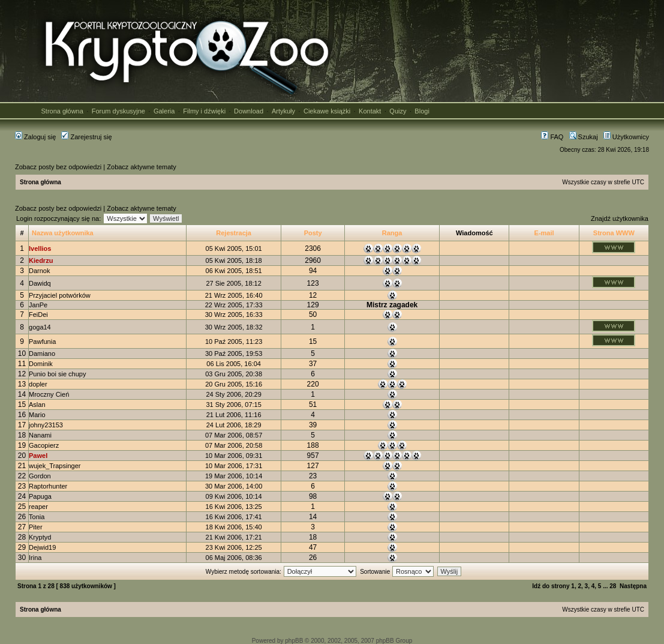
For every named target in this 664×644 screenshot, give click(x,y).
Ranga (392, 233)
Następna (633, 586)
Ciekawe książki (327, 111)
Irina (35, 558)
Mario (37, 415)
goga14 (40, 327)
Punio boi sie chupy (57, 374)
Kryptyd (40, 537)
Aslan (37, 405)
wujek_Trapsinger (55, 466)
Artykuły (283, 111)
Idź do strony (551, 586)
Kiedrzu (41, 260)
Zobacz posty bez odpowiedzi (58, 167)
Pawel (38, 456)
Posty (313, 233)
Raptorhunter (48, 486)
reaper (38, 507)
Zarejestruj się (86, 137)
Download (249, 111)
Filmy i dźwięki (204, 111)
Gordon (40, 476)
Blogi (422, 111)
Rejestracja (234, 233)
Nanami (40, 435)
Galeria (164, 111)
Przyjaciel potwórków (60, 295)
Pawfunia (42, 342)
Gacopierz (44, 445)
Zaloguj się (35, 137)
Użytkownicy (626, 137)
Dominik (41, 364)
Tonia (37, 517)
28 (613, 586)
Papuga (40, 496)
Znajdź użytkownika (620, 218)
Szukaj (584, 137)
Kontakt (370, 111)
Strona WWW (614, 233)
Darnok (39, 271)
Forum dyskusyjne (118, 111)
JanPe (38, 305)
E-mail (544, 233)
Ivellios (40, 248)
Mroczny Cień (49, 394)
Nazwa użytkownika (63, 233)
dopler (38, 384)
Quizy (398, 111)
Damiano (42, 354)
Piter (36, 527)
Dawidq (40, 283)
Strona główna (62, 111)
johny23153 (46, 425)
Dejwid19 (42, 547)
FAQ (552, 137)
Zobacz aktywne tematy (142, 167)
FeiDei (38, 314)
